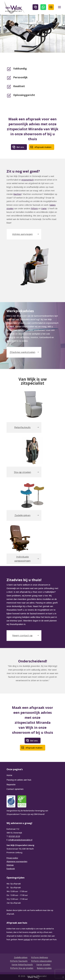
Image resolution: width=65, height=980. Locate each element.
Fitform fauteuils (19, 961)
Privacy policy (12, 858)
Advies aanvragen (22, 234)
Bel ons (35, 7)
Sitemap (10, 865)
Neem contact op (22, 636)
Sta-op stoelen (22, 472)
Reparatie (11, 784)
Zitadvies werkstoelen (22, 352)
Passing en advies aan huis (19, 780)
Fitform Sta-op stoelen (22, 968)
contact (27, 939)
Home (9, 775)
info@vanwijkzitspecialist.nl (20, 840)
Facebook (11, 869)
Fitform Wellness (40, 957)
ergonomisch (28, 180)
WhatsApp (43, 7)
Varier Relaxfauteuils (22, 965)
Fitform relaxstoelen (41, 961)
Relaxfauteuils (22, 427)
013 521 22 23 (14, 836)
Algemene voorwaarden (17, 861)
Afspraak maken (51, 7)
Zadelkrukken (22, 515)
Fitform (34, 208)
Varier (44, 208)
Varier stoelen (43, 965)
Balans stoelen (44, 968)
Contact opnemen (15, 789)
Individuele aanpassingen (22, 559)
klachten (17, 194)
